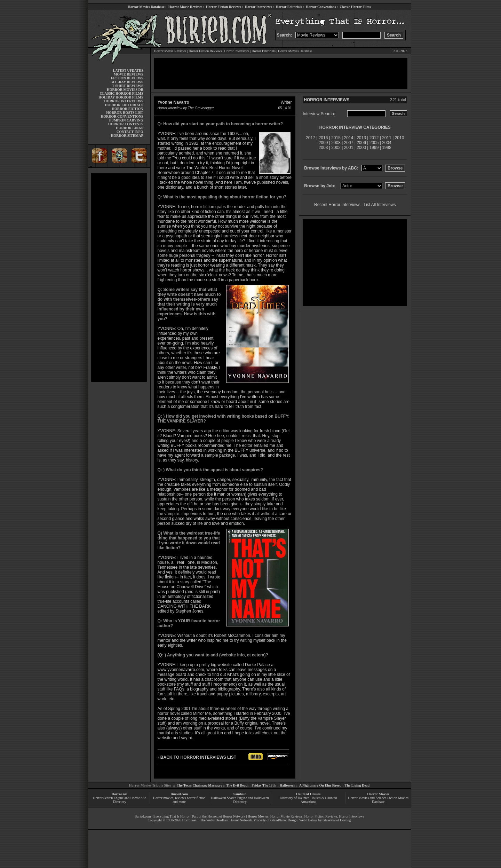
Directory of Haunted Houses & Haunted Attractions (308, 800)
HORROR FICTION (127, 109)
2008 (336, 143)
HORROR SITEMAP (127, 136)
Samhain (240, 794)
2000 (361, 148)
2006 (361, 143)
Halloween (288, 785)
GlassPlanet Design (284, 820)
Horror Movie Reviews (185, 7)
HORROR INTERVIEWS (124, 101)
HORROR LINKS (130, 128)
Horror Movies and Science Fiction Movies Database (378, 800)
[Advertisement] (119, 277)
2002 (336, 148)
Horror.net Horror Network (226, 816)
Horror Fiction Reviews (224, 7)
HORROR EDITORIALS (124, 105)
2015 (336, 138)
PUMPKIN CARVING (126, 120)
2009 (323, 143)
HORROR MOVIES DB (125, 90)
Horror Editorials (289, 7)
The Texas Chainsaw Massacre (200, 785)
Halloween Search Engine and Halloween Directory (240, 800)
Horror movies (163, 798)
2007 (349, 143)
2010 (400, 138)
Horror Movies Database (146, 7)
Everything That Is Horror (172, 816)
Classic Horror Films (355, 7)
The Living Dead (357, 785)
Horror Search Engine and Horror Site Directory (119, 800)
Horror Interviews (258, 7)
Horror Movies (378, 794)
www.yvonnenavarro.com (181, 670)
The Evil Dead (237, 785)
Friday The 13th (264, 785)
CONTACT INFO (130, 132)
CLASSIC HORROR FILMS (121, 93)
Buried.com (179, 794)
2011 (387, 138)
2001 (349, 148)
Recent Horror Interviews (337, 205)
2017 (311, 138)
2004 (387, 143)
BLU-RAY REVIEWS (127, 82)
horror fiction (196, 798)
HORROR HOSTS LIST (125, 113)
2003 (323, 148)
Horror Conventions (321, 7)
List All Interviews (380, 205)
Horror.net (120, 794)
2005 (374, 143)
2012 (374, 138)
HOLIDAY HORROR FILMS (121, 97)
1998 (387, 148)
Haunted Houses (308, 794)
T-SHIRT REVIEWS (128, 86)
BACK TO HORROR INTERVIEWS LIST (198, 757)
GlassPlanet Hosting (337, 820)
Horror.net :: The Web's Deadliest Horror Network (217, 820)
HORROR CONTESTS (126, 124)
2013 (361, 138)
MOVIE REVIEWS (129, 74)
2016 (323, 138)
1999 (374, 148)
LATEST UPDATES (128, 70)
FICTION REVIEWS (127, 78)
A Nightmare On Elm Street (320, 785)
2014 (349, 138)
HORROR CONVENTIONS (122, 116)
